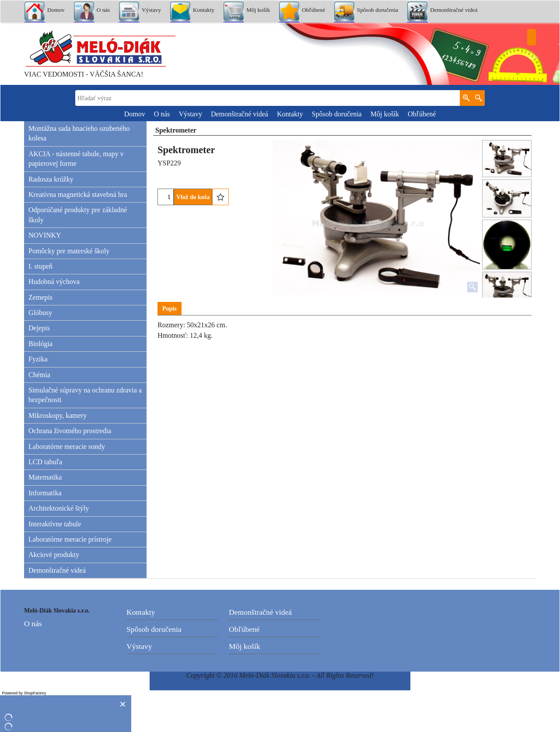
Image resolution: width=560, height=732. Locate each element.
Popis (170, 309)
